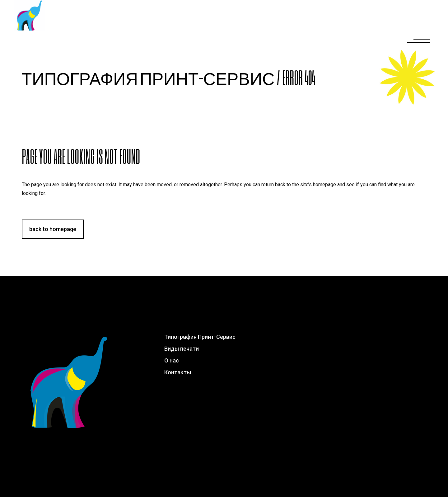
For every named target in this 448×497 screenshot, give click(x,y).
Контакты (178, 372)
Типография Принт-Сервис (148, 77)
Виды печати (182, 349)
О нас (172, 360)
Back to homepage (53, 229)
